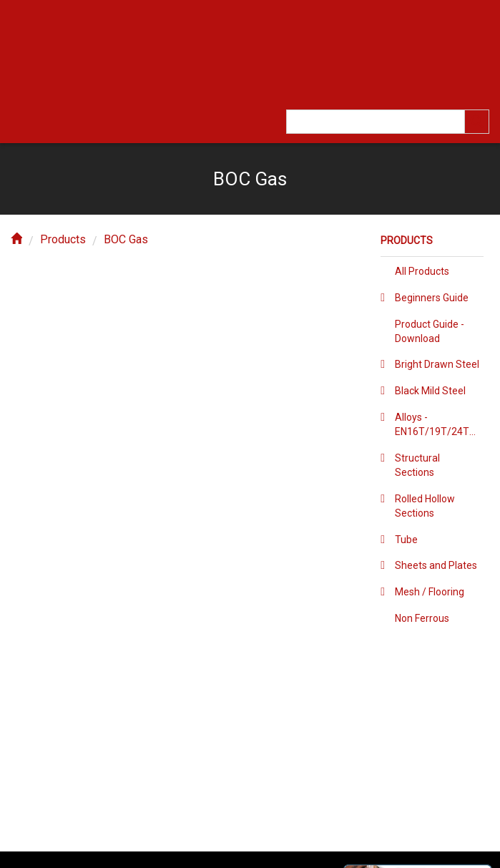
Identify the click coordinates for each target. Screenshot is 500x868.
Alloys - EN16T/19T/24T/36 (439, 424)
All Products (422, 271)
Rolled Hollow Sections (425, 506)
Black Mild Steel (430, 391)
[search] (477, 122)
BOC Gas (126, 239)
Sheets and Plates (436, 565)
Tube (406, 540)
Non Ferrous (422, 618)
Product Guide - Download (430, 331)
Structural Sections (417, 465)
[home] (16, 239)
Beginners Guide (432, 298)
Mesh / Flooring (430, 592)
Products (63, 239)
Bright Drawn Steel (437, 364)
